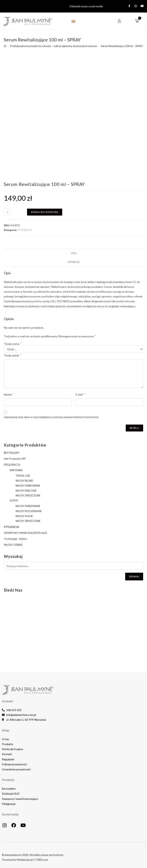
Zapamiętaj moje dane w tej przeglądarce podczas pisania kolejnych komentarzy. (51, 417)
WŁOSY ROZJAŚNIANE (29, 511)
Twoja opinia (12, 355)
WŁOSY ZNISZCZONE (28, 495)
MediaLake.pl (25, 860)
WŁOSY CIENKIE (13, 545)
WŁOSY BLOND (24, 481)
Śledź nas (13, 590)
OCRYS (14, 500)
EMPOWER (16, 470)
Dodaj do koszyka (45, 212)
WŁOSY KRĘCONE (26, 491)
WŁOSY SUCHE (24, 516)
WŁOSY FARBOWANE (28, 486)
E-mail (80, 394)
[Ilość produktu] (7, 212)
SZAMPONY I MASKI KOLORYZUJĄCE (25, 533)
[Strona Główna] (5, 46)
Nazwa (9, 394)
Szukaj (134, 576)
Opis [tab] (74, 253)
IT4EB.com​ (41, 860)
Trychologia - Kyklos (15, 539)
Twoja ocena (13, 344)
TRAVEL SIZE (23, 476)
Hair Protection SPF (15, 459)
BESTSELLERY (12, 453)
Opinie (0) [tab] (73, 262)
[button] (73, 21)
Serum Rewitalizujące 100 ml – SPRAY (122, 46)
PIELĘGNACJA (12, 465)
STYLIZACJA (24, 230)
